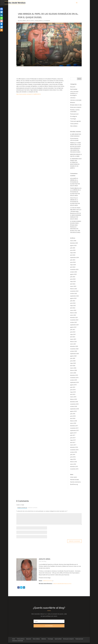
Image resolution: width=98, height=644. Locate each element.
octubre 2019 (74, 380)
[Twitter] (1, 12)
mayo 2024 (73, 265)
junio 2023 (73, 279)
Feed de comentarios (75, 482)
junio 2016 (73, 457)
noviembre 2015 (74, 469)
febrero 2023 (73, 289)
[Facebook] (1, 9)
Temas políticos (39, 21)
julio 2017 (73, 435)
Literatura (73, 98)
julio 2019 (73, 387)
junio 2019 (73, 390)
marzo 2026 (73, 241)
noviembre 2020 (74, 349)
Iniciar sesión (74, 477)
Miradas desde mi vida (76, 105)
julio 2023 (73, 277)
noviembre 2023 (74, 269)
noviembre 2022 (74, 291)
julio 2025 (73, 248)
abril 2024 (73, 267)
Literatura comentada (76, 100)
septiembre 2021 (74, 325)
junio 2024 (73, 262)
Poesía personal (74, 114)
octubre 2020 (74, 351)
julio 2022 (73, 301)
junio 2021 (73, 332)
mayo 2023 (73, 281)
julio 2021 (73, 330)
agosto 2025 (73, 245)
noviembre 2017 (74, 428)
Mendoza (73, 102)
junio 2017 (73, 438)
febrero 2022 (73, 313)
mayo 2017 (73, 440)
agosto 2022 (73, 298)
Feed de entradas (75, 480)
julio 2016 (73, 455)
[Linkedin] (1, 15)
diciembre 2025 (74, 243)
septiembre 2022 (74, 296)
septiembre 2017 (74, 430)
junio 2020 (73, 361)
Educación (73, 87)
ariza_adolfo (23, 21)
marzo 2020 (73, 368)
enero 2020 (73, 373)
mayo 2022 (73, 306)
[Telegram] (1, 27)
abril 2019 (73, 394)
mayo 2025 (73, 253)
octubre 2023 (74, 272)
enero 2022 (73, 315)
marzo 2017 (73, 445)
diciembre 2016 (74, 447)
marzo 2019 (73, 397)
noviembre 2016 (74, 450)
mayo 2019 (73, 392)
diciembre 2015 (74, 467)
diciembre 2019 (74, 375)
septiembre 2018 (74, 409)
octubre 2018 (74, 406)
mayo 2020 (73, 363)
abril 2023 (73, 284)
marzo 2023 (73, 286)
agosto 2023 (73, 274)
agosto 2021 (73, 327)
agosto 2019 (73, 385)
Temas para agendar (76, 121)
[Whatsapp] (1, 18)
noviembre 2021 (74, 320)
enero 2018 (73, 423)
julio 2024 (73, 260)
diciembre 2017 (74, 426)
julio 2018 (73, 414)
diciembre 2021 (74, 318)
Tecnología (73, 119)
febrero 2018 (73, 421)
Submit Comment (74, 541)
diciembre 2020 (74, 346)
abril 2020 (73, 366)
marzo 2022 (73, 310)
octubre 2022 (74, 293)
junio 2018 (73, 416)
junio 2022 (73, 303)
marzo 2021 (73, 339)
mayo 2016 (73, 459)
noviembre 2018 (74, 404)
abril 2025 (73, 255)
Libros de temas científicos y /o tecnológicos (74, 93)
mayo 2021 (73, 334)
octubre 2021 (74, 322)
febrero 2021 (73, 342)
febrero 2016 (73, 462)
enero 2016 (73, 464)
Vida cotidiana (74, 126)
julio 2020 (73, 358)
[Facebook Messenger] (1, 24)
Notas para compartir (76, 107)
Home (14, 639)
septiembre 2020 (74, 354)
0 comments (47, 21)
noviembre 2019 (74, 378)
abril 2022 (73, 308)
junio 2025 (73, 250)
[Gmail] (1, 21)
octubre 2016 (74, 452)
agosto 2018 (73, 411)
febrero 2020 (73, 370)
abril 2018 (73, 418)
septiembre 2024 (74, 258)
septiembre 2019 (74, 382)
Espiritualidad (74, 89)
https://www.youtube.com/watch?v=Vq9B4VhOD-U (29, 94)
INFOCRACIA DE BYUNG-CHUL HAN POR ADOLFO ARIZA (75, 231)
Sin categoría (73, 116)
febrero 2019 (73, 399)
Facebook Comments (33, 508)
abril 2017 (73, 442)
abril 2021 (73, 337)
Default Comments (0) (22, 508)
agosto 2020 (73, 356)
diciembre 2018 (74, 402)
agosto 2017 (73, 433)
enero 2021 (73, 344)
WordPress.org (74, 484)
